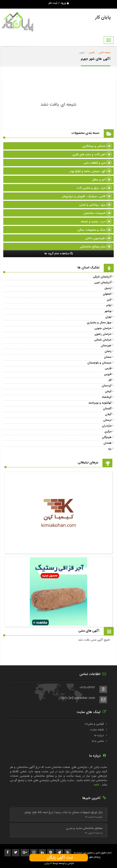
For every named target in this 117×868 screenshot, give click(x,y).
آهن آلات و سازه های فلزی (92, 155)
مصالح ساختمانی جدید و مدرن (84, 828)
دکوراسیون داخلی (98, 238)
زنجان (108, 351)
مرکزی (108, 432)
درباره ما (99, 735)
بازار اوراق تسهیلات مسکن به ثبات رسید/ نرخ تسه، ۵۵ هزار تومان (63, 812)
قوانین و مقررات (94, 724)
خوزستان (106, 346)
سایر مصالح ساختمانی (96, 247)
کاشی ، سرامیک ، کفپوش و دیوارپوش (87, 196)
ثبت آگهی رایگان (59, 858)
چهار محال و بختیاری (99, 323)
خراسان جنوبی (103, 328)
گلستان (107, 409)
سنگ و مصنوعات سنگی (94, 230)
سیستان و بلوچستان (99, 363)
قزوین (108, 374)
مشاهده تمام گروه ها (59, 254)
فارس (92, 53)
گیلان (108, 414)
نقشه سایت (97, 730)
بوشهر (108, 311)
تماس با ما (98, 741)
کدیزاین (48, 863)
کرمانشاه (107, 397)
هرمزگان (107, 437)
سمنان (108, 357)
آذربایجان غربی (103, 282)
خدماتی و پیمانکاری (97, 146)
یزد (110, 449)
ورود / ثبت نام (59, 3)
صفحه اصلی (105, 53)
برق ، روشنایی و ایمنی (95, 205)
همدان (108, 443)
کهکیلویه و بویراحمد (100, 403)
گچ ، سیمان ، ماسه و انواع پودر (90, 171)
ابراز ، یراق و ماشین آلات (94, 188)
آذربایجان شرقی (102, 277)
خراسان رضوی (103, 334)
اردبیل (108, 288)
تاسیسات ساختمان (98, 213)
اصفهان (107, 294)
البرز (109, 300)
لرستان (107, 420)
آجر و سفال (102, 180)
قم (110, 380)
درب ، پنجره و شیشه (96, 222)
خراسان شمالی (103, 340)
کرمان (108, 391)
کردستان (107, 386)
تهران (108, 317)
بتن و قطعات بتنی (98, 163)
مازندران (107, 426)
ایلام (109, 305)
